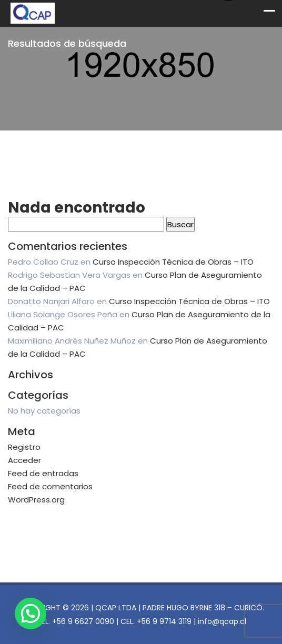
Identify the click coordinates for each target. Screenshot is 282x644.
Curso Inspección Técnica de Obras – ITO (173, 262)
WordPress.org (36, 500)
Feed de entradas (43, 473)
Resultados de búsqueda (67, 43)
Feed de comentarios (50, 486)
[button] (31, 613)
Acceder (24, 460)
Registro (24, 447)
